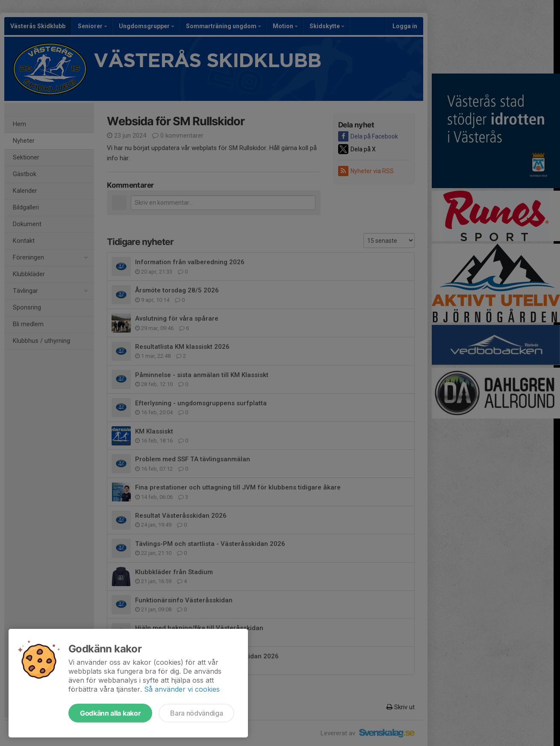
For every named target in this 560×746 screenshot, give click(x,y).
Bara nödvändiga (196, 713)
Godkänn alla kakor (110, 713)
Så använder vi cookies (182, 689)
